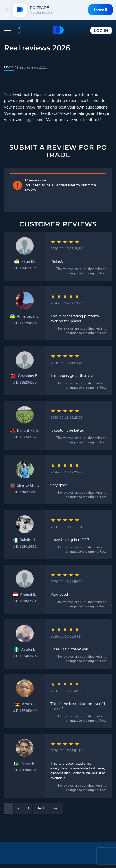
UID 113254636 (25, 323)
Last (55, 808)
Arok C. (28, 704)
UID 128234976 (25, 383)
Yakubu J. (28, 540)
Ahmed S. (28, 595)
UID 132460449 (25, 711)
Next (40, 808)
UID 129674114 (25, 268)
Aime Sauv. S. (28, 317)
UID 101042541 (25, 601)
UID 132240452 (25, 437)
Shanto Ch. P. (28, 486)
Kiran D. (28, 262)
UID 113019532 (25, 547)
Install (101, 10)
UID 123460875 (25, 656)
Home (9, 67)
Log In (101, 30)
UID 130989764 (25, 770)
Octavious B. (28, 376)
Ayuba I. (28, 650)
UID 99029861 (25, 492)
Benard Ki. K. (28, 431)
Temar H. (28, 764)
